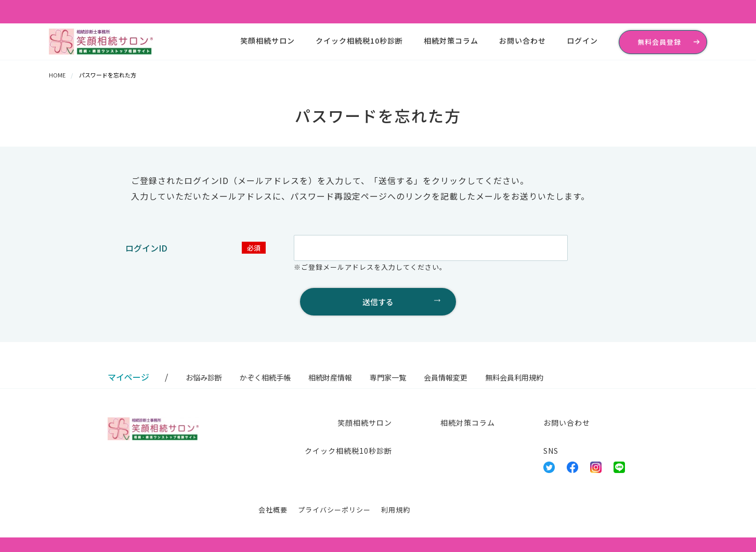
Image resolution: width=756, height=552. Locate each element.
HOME (57, 75)
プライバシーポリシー (334, 510)
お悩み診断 (204, 377)
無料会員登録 (659, 42)
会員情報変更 (446, 377)
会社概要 (273, 510)
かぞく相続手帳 (265, 377)
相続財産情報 (330, 377)
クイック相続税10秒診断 (359, 41)
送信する (378, 302)
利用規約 (396, 510)
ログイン (582, 41)
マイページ (128, 377)
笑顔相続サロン (268, 41)
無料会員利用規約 (514, 377)
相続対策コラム (451, 41)
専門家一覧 (388, 377)
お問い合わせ (523, 41)
